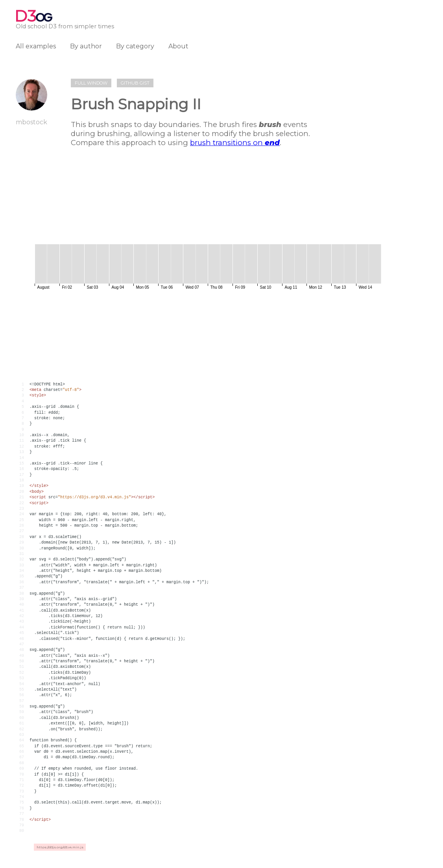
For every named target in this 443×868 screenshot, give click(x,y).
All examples (36, 46)
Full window (91, 83)
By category (135, 46)
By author (86, 46)
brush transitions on (235, 143)
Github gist (135, 83)
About (178, 46)
